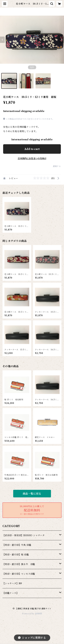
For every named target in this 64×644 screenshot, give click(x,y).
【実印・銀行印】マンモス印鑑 (19, 574)
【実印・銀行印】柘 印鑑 (16, 555)
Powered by (32, 614)
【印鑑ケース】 (11, 593)
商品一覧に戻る (32, 494)
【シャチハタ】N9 (12, 583)
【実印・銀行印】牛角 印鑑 (17, 545)
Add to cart (32, 149)
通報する (57, 166)
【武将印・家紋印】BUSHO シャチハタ (24, 535)
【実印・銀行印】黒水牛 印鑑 (19, 564)
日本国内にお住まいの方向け (32, 158)
